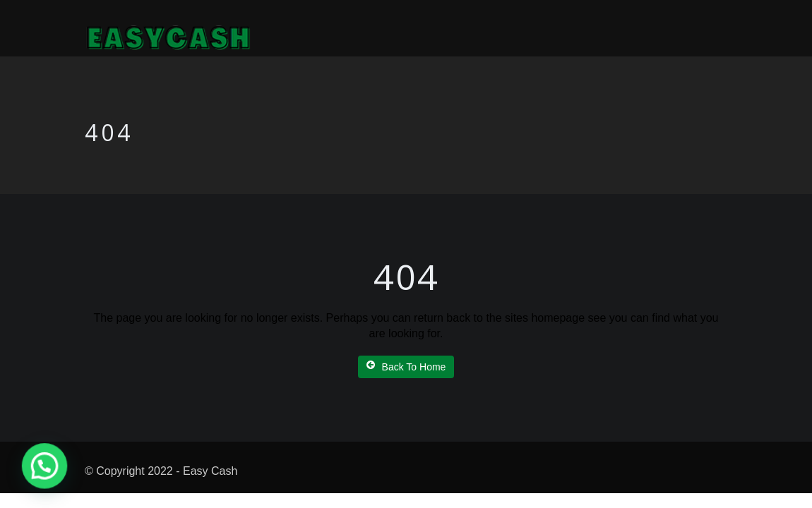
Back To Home (406, 366)
